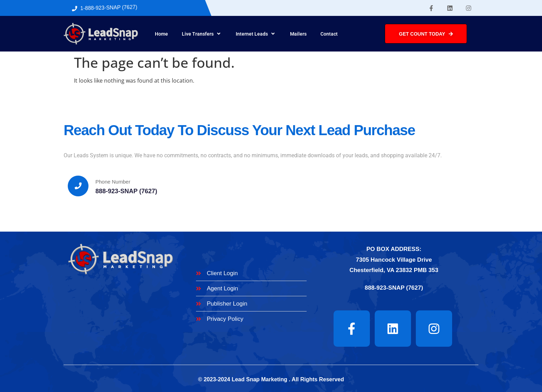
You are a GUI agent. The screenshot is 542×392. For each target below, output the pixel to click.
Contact (329, 34)
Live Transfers (202, 34)
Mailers (298, 34)
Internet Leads (256, 34)
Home (161, 34)
